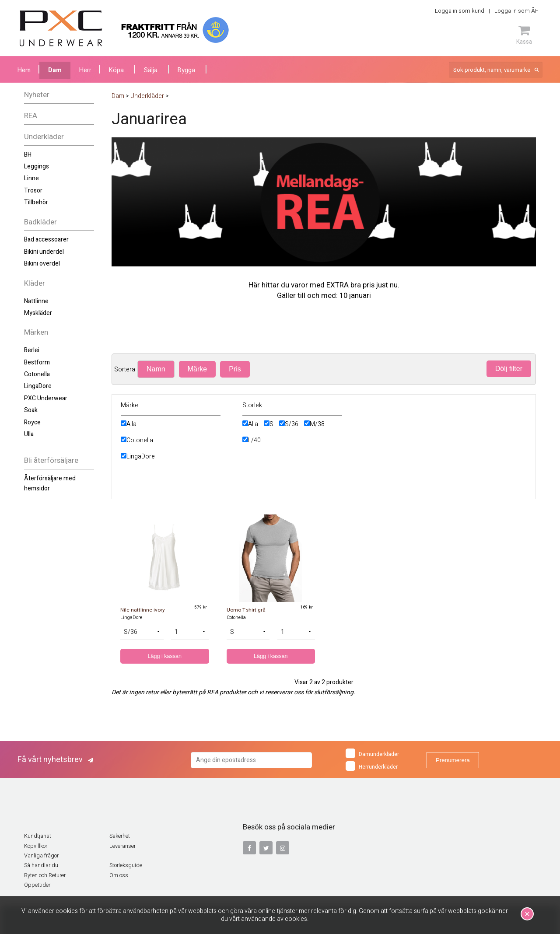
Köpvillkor (36, 846)
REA (31, 116)
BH (28, 155)
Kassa (524, 35)
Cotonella (37, 374)
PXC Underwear (46, 398)
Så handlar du (41, 865)
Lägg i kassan (164, 656)
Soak (31, 410)
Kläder (35, 283)
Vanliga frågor (41, 856)
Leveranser (122, 846)
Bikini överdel (42, 264)
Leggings (37, 166)
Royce (32, 422)
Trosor (33, 191)
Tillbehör (36, 202)
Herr (85, 70)
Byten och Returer (45, 875)
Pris (235, 369)
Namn (156, 369)
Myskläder (38, 313)
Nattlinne (36, 301)
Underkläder (44, 137)
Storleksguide (126, 865)
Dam (55, 70)
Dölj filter (509, 369)
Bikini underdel (44, 252)
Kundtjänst (38, 836)
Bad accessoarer (46, 240)
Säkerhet (120, 836)
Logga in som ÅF (516, 11)
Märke (197, 369)
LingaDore (38, 386)
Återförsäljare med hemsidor (50, 483)
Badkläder (40, 222)
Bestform (37, 362)
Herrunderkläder (372, 766)
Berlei (32, 350)
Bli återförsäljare (51, 460)
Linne (31, 178)
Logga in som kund (460, 11)
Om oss (119, 875)
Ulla (29, 434)
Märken (36, 332)
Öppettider (37, 885)
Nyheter (37, 95)
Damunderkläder (372, 753)
